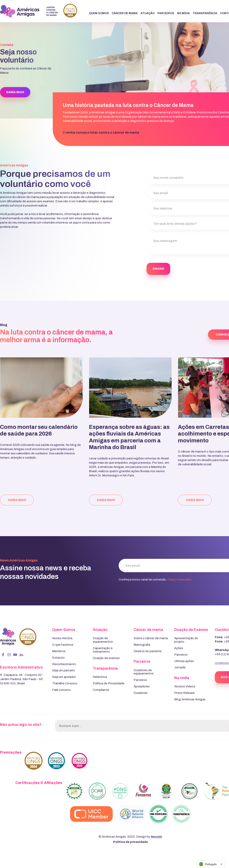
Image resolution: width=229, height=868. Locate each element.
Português (208, 864)
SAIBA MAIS (15, 92)
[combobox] (211, 864)
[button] (99, 13)
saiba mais (17, 500)
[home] (39, 11)
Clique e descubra (179, 579)
